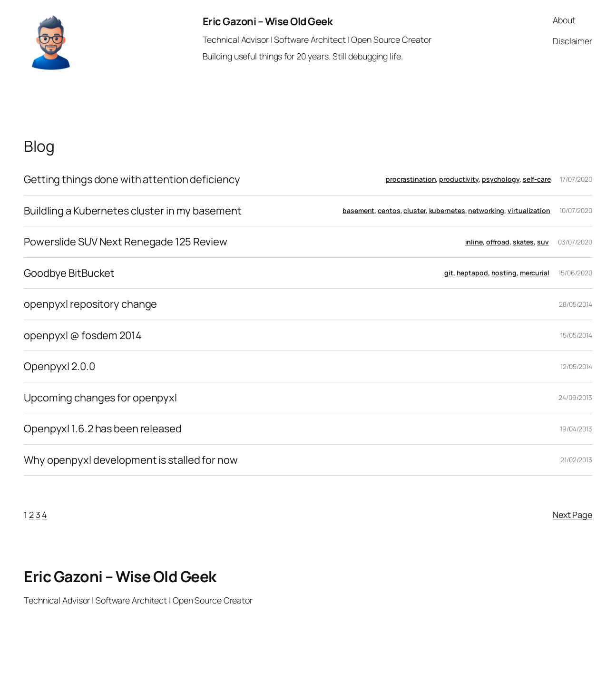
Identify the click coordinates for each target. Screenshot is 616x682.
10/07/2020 (576, 210)
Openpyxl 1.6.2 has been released (103, 429)
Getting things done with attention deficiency (132, 180)
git (449, 273)
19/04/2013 (576, 429)
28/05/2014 (576, 304)
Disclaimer (572, 41)
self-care (537, 179)
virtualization (529, 210)
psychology (501, 179)
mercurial (535, 273)
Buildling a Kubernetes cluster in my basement (133, 211)
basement (358, 210)
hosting (504, 273)
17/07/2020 (576, 179)
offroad (498, 242)
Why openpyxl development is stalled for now (131, 460)
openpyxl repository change (90, 304)
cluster (414, 210)
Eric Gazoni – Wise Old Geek (268, 21)
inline (474, 242)
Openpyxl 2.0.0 (59, 366)
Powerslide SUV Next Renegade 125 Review (126, 242)
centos (389, 210)
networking (486, 210)
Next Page (572, 515)
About (564, 20)
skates (523, 242)
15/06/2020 (575, 273)
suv (543, 242)
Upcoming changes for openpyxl (100, 398)
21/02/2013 (576, 460)
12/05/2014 (576, 366)
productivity (459, 179)
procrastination (411, 179)
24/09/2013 (575, 397)
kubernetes (447, 210)
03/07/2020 (575, 242)
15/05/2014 (576, 335)
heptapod (472, 273)
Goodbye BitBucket (69, 273)
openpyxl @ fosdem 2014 (83, 336)
